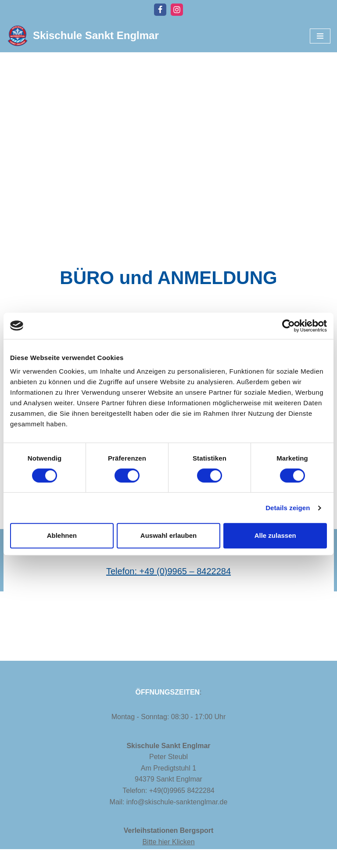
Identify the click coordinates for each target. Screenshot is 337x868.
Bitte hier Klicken (168, 842)
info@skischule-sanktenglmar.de (177, 802)
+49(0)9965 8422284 (182, 791)
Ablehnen (62, 535)
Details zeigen (288, 508)
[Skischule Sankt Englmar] (83, 36)
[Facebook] (160, 10)
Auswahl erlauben (168, 535)
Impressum (26, 859)
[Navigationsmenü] (320, 36)
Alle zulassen (275, 535)
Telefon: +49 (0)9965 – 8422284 (168, 571)
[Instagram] (177, 10)
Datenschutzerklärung (90, 859)
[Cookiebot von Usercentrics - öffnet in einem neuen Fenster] (289, 326)
